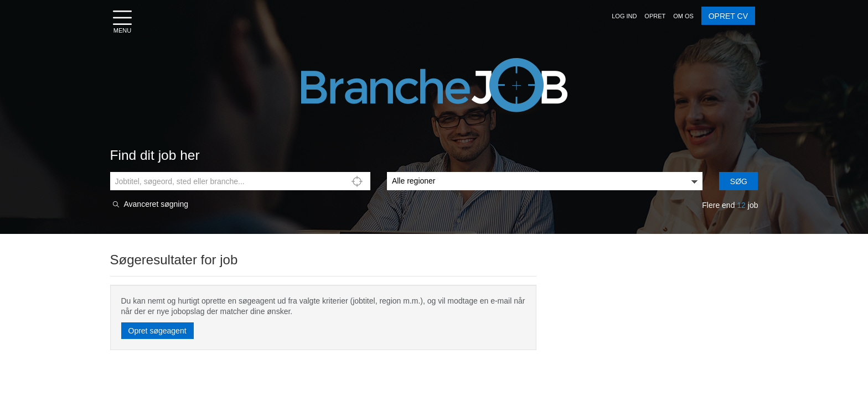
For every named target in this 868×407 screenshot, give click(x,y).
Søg (739, 181)
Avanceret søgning (156, 204)
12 (741, 205)
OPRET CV (728, 16)
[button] (624, 16)
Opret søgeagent (157, 331)
